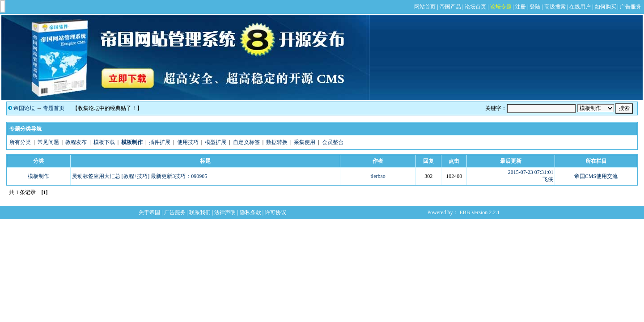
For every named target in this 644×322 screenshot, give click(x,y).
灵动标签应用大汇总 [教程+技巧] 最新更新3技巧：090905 (140, 176)
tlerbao (378, 176)
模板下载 (104, 142)
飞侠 (548, 179)
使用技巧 (188, 142)
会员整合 (333, 142)
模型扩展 (216, 142)
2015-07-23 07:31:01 (531, 172)
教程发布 (76, 142)
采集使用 (305, 142)
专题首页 (54, 108)
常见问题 (48, 142)
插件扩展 (160, 142)
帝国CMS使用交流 (596, 176)
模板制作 (38, 176)
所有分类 (20, 142)
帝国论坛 (24, 108)
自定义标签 (246, 142)
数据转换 (277, 142)
